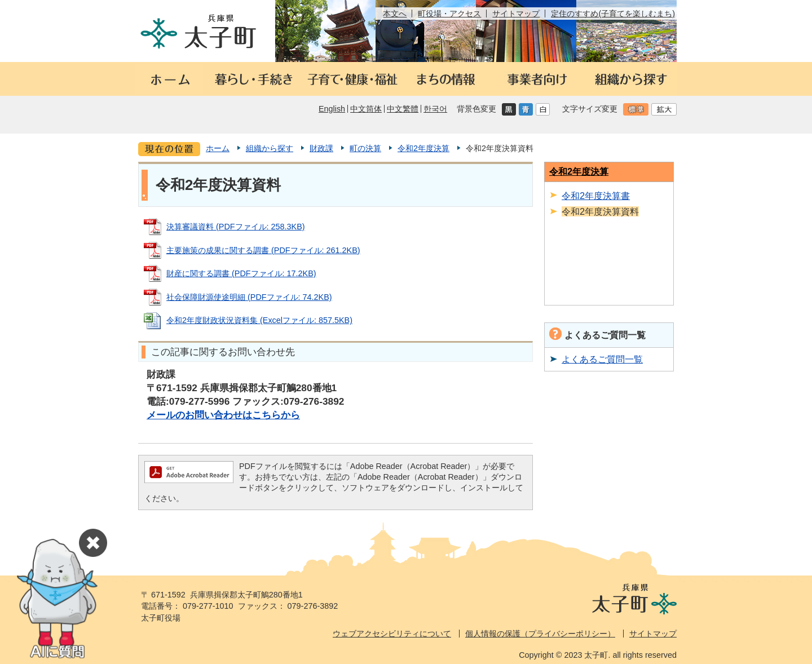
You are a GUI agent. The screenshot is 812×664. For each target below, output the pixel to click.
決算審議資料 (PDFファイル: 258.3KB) (236, 227)
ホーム (218, 148)
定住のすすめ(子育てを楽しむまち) (613, 14)
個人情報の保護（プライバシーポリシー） (540, 634)
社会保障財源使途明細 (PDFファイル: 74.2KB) (249, 297)
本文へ (395, 14)
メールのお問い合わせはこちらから (223, 415)
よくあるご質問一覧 (602, 359)
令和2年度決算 (423, 148)
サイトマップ (516, 14)
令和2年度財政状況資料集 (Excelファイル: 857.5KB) (259, 320)
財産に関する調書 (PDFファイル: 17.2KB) (241, 273)
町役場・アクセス (449, 14)
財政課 (321, 148)
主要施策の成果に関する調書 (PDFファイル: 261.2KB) (263, 250)
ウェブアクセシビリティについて (392, 634)
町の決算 (365, 148)
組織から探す (270, 148)
